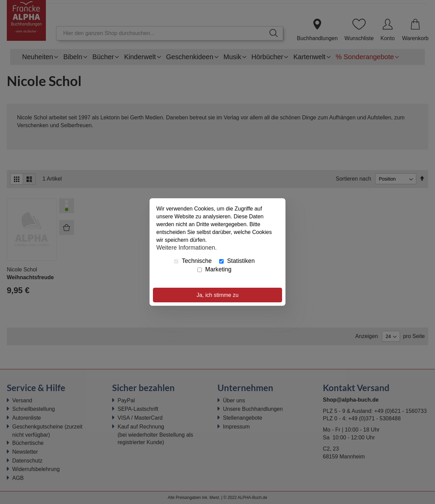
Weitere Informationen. (187, 247)
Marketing (214, 269)
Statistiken (237, 261)
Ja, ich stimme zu (217, 295)
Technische (193, 261)
